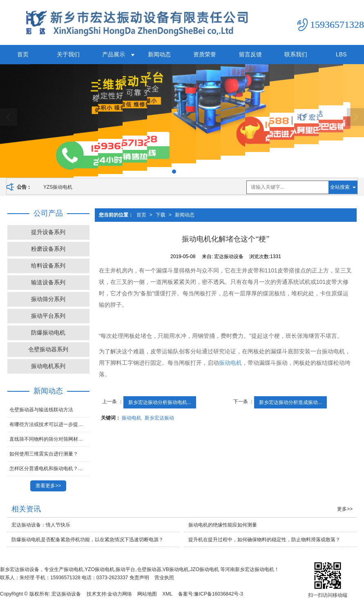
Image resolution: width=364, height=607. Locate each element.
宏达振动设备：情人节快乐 (41, 525)
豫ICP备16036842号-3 (219, 594)
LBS (341, 54)
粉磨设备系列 (48, 249)
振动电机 (230, 363)
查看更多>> (48, 486)
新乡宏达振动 (159, 418)
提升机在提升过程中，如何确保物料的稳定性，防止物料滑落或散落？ (264, 540)
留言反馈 (250, 54)
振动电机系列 (48, 366)
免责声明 (139, 578)
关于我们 (68, 54)
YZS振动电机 (58, 187)
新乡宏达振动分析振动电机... (160, 402)
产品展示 (114, 54)
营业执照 (164, 578)
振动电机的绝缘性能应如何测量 (223, 525)
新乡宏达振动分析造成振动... (290, 402)
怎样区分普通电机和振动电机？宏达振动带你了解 (49, 469)
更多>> (345, 509)
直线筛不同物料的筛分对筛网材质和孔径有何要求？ (49, 439)
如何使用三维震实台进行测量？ (44, 454)
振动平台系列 (48, 316)
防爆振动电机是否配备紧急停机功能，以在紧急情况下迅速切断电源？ (87, 540)
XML (168, 594)
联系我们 (296, 54)
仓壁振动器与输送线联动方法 (41, 410)
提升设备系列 (48, 232)
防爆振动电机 (48, 333)
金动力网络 (120, 594)
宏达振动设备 (66, 594)
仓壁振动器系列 (48, 349)
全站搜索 (340, 187)
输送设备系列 (48, 282)
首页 (23, 54)
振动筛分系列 (48, 299)
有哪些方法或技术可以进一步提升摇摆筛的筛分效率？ (49, 424)
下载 (161, 215)
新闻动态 (159, 54)
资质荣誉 (205, 54)
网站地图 (147, 594)
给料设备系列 (48, 266)
